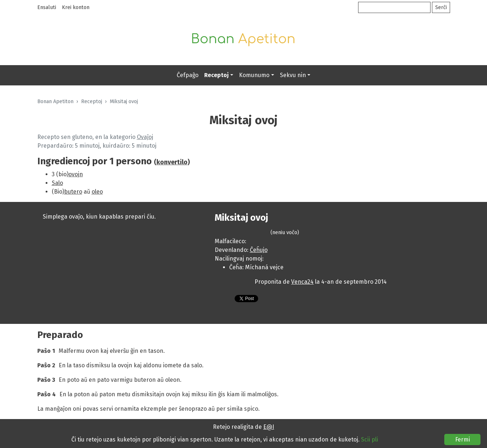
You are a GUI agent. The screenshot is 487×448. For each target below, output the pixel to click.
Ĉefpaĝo (188, 75)
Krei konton (76, 7)
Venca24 (302, 282)
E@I (269, 427)
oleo (97, 192)
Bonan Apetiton (55, 102)
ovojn (76, 174)
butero (73, 192)
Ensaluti (47, 7)
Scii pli (370, 439)
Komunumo (254, 75)
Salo (57, 183)
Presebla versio (222, 300)
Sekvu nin (293, 75)
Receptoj (217, 75)
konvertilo (172, 162)
